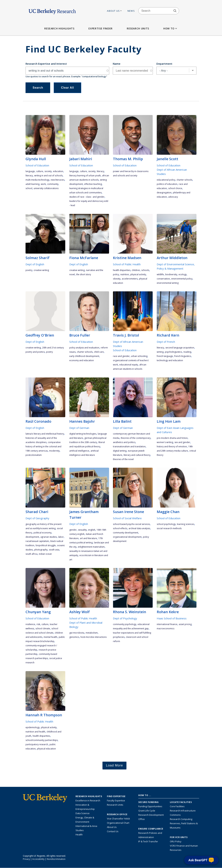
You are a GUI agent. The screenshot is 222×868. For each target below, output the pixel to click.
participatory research (37, 744)
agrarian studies (49, 537)
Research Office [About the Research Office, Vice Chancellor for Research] (117, 814)
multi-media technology (37, 180)
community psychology (125, 624)
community (53, 184)
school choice (175, 188)
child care (99, 352)
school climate (43, 628)
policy (116, 274)
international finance (167, 624)
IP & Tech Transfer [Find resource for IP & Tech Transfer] (148, 841)
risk (38, 624)
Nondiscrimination (56, 859)
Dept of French (166, 342)
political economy (42, 533)
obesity (117, 279)
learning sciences (186, 524)
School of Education (37, 165)
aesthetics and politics (124, 442)
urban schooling (139, 356)
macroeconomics (166, 628)
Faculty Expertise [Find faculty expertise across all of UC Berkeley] (116, 800)
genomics (74, 637)
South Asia (54, 550)
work (43, 184)
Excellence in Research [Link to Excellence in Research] (88, 800)
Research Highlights (59, 28)
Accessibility (38, 859)
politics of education (167, 184)
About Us (115, 11)
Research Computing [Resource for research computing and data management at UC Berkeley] (181, 819)
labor (61, 537)
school (29, 188)
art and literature (88, 538)
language (30, 171)
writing (160, 352)
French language (165, 356)
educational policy (166, 180)
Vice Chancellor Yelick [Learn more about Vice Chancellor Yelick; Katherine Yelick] (118, 819)
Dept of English (35, 264)
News (131, 11)
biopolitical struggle (46, 545)
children (136, 270)
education (58, 171)
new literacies (58, 180)
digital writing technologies (83, 434)
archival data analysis (139, 528)
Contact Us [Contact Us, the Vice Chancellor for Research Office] (113, 831)
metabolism (92, 633)
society (48, 171)
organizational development (127, 537)
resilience (30, 624)
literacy (29, 176)
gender (73, 530)
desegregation (164, 193)
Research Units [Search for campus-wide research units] (115, 805)
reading (187, 352)
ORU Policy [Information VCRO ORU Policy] (176, 841)
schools (145, 270)
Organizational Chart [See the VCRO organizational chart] (118, 823)
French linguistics (183, 356)
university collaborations (46, 188)
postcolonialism (34, 455)
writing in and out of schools (48, 176)
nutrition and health (35, 732)
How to (170, 28)
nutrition (125, 274)
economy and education (82, 360)
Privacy (26, 859)
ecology (183, 274)
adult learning (32, 184)
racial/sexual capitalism (37, 541)
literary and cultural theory (137, 455)
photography (41, 550)
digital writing (120, 451)
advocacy (173, 197)
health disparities (122, 270)
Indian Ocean (45, 554)
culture (40, 171)
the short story (84, 274)
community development (126, 533)
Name (117, 64)
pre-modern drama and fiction (172, 438)
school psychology (166, 524)
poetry (29, 270)
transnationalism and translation (129, 446)
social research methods (169, 528)
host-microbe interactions (94, 637)
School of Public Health (127, 264)
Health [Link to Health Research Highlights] (79, 835)
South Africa (31, 554)
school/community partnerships (42, 740)
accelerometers (130, 279)
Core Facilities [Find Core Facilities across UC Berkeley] (177, 806)
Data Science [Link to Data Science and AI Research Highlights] (83, 813)
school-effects (120, 528)
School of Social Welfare (127, 518)
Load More (115, 765)
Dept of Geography (37, 518)
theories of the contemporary (136, 438)
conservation (163, 279)
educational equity (129, 365)
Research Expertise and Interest (46, 64)
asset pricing (185, 624)
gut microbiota (77, 633)
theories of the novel (123, 459)
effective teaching (93, 184)
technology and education (170, 360)
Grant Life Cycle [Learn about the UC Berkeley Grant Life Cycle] (147, 811)
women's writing (165, 442)
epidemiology (33, 727)
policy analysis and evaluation (84, 348)
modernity (54, 451)
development (32, 537)
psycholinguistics (173, 352)
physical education (46, 749)
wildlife (160, 274)
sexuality (82, 530)
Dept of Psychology (125, 618)
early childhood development (84, 356)
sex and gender (182, 442)
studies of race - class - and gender (87, 197)
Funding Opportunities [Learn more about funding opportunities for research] (150, 806)
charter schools (184, 180)
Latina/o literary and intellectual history (45, 434)
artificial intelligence (79, 451)
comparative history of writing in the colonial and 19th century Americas (43, 446)
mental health (50, 637)
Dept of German (79, 428)
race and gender (121, 356)
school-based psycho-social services (131, 524)
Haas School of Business (172, 618)
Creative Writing (41, 270)
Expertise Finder (100, 28)
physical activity (138, 274)
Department (164, 64)
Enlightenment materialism (91, 547)
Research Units (138, 28)
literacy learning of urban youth (85, 176)
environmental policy (182, 279)
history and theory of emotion (172, 446)
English (92, 530)
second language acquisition (180, 348)
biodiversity (171, 274)
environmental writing (168, 283)
